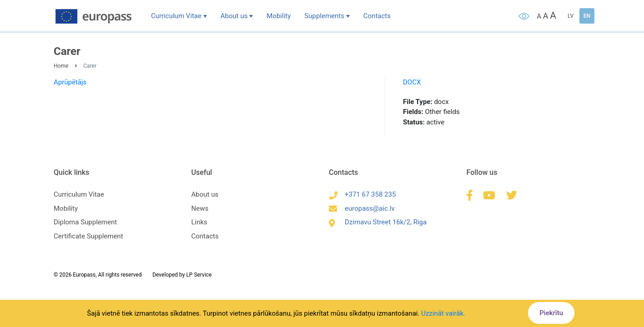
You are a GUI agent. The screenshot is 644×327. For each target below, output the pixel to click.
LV (571, 16)
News (200, 208)
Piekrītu (551, 313)
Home (61, 66)
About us (234, 16)
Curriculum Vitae (176, 16)
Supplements (324, 16)
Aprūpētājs (70, 82)
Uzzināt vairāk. (443, 313)
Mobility (279, 16)
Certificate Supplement (88, 236)
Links (199, 222)
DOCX (412, 82)
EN (587, 16)
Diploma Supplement (85, 222)
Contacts (377, 16)
